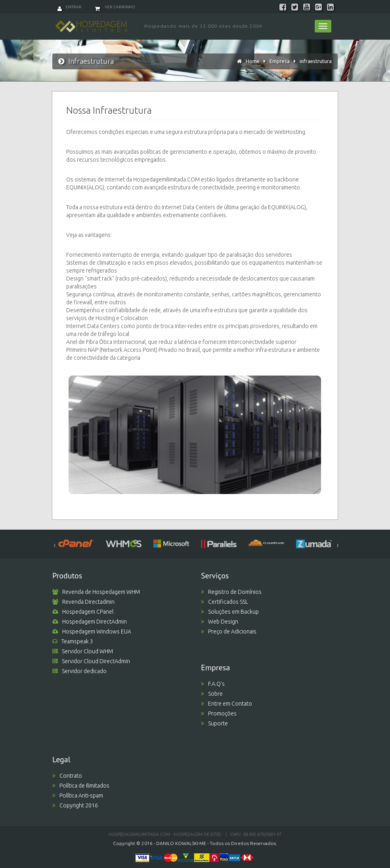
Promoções (219, 713)
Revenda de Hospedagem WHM (96, 592)
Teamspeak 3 (73, 641)
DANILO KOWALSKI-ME (181, 843)
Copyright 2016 (75, 805)
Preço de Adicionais (229, 631)
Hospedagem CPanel (83, 612)
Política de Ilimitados (81, 786)
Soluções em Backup (230, 612)
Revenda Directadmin (83, 602)
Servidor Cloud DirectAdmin (91, 661)
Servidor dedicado (79, 671)
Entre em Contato (227, 704)
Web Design (220, 622)
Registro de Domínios (231, 592)
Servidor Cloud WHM (83, 651)
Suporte (214, 723)
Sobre (212, 694)
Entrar (70, 7)
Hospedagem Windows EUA (92, 631)
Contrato (67, 776)
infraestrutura (316, 61)
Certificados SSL (225, 602)
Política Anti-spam (78, 796)
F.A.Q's (213, 684)
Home (253, 61)
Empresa (280, 61)
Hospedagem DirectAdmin (90, 622)
